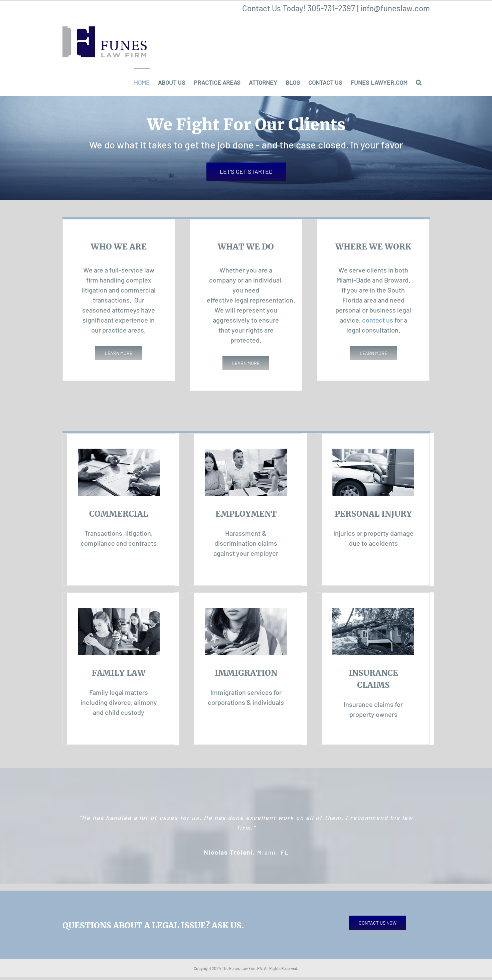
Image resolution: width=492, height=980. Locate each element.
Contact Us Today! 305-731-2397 (299, 8)
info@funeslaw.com (395, 8)
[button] (419, 82)
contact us (378, 320)
